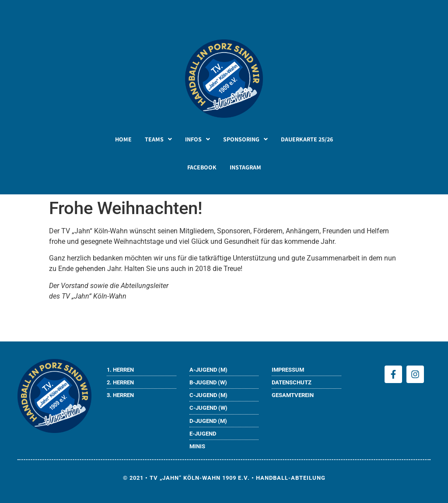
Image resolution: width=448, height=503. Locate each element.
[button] (158, 139)
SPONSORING (245, 139)
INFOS (198, 139)
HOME (123, 139)
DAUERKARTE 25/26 (307, 139)
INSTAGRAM (245, 167)
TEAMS (158, 139)
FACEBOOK (202, 167)
